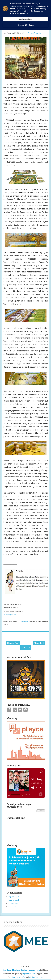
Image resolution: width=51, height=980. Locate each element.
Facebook (9, 710)
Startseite (26, 647)
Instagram (25, 710)
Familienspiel (14, 900)
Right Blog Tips (36, 977)
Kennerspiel (13, 903)
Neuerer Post (13, 643)
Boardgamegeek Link (10, 615)
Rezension (38, 33)
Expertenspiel (14, 897)
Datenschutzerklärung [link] (19, 13)
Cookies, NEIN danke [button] (26, 25)
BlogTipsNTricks (18, 977)
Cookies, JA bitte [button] (25, 19)
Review (31, 33)
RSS (15, 710)
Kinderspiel (13, 906)
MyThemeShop (28, 974)
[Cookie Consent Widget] (25, 15)
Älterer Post (39, 643)
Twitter (20, 710)
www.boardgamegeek (24, 621)
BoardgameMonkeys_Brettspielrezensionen (21, 970)
